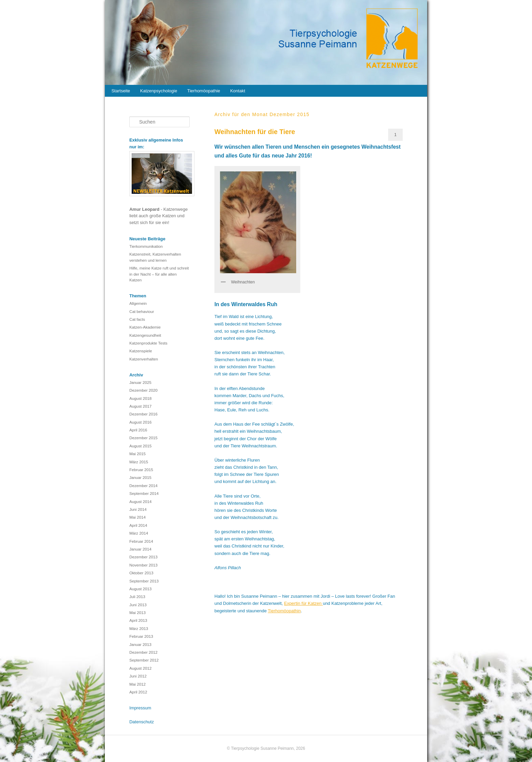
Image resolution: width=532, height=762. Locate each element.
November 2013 (143, 565)
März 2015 (139, 462)
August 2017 (140, 406)
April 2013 (138, 620)
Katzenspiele (141, 351)
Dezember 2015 (143, 438)
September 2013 (144, 581)
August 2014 (140, 501)
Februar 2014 (141, 541)
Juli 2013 (137, 597)
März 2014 (139, 533)
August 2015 (140, 446)
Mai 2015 (137, 454)
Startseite (121, 91)
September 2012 (144, 660)
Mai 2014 (137, 517)
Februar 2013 (141, 636)
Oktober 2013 (141, 573)
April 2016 (138, 430)
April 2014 (138, 525)
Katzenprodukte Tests (148, 343)
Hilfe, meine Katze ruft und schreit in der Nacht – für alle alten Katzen (159, 274)
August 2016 (140, 422)
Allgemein (138, 303)
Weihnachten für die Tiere (255, 132)
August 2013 (140, 589)
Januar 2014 (140, 549)
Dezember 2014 (143, 486)
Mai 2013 (137, 612)
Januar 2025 (140, 382)
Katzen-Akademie (145, 327)
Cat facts (137, 319)
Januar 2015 (140, 477)
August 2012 (140, 668)
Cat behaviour (142, 311)
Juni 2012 (138, 676)
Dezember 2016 (143, 414)
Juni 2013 (138, 605)
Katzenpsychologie (159, 91)
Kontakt (237, 91)
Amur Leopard (145, 209)
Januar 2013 (140, 644)
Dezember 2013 (143, 557)
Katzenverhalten (144, 359)
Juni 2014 (138, 509)
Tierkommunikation (146, 246)
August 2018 (140, 398)
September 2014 (144, 493)
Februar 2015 (141, 470)
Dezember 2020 (143, 390)
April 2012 (138, 692)
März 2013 (139, 628)
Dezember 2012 (143, 652)
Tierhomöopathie (204, 91)
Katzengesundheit (145, 335)
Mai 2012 (137, 684)
